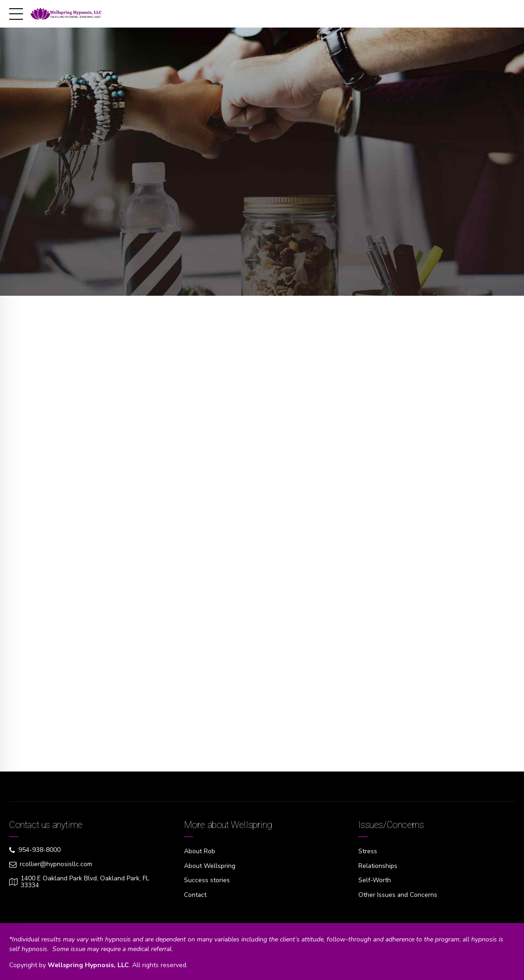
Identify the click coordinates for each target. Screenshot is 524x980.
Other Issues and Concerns (398, 894)
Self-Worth (375, 880)
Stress (368, 851)
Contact (195, 894)
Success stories (207, 880)
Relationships (378, 865)
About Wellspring (210, 865)
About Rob (200, 851)
